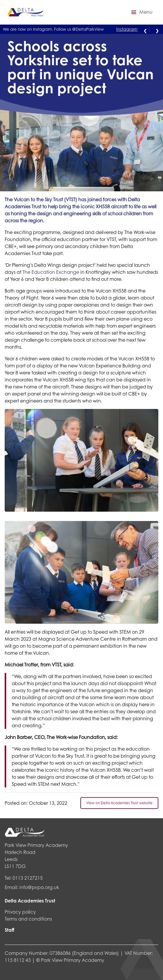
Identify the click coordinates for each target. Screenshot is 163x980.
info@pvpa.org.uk (39, 887)
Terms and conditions (28, 919)
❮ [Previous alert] (145, 30)
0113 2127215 (28, 878)
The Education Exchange (51, 272)
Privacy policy (20, 912)
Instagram (127, 29)
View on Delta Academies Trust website (119, 803)
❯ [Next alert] (157, 30)
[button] (141, 12)
